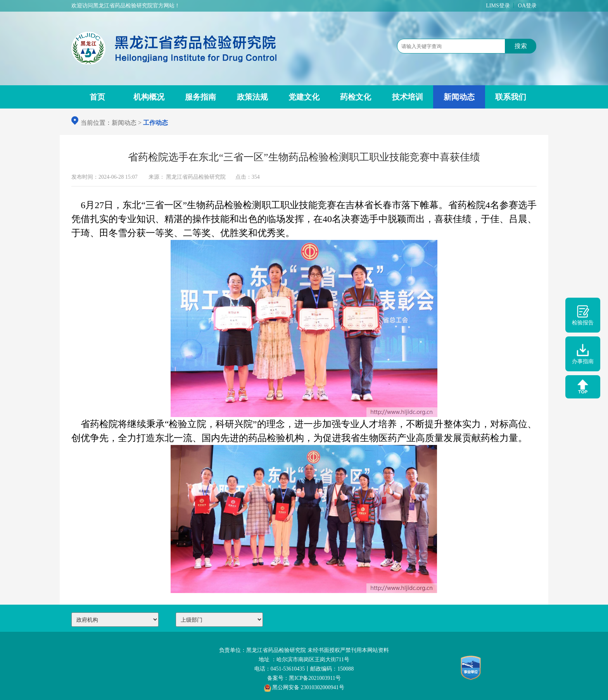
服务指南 (200, 97)
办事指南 (583, 354)
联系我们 (511, 97)
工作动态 (155, 123)
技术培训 (408, 97)
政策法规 (252, 97)
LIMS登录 (498, 6)
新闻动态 (459, 97)
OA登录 (527, 6)
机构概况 (149, 97)
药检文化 (356, 97)
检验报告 (583, 315)
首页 (97, 97)
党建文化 (304, 97)
